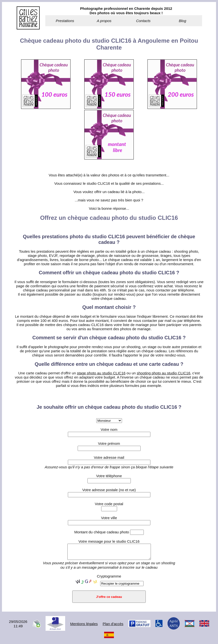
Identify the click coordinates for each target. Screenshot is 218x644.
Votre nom (109, 429)
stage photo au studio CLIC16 (101, 373)
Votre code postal (109, 504)
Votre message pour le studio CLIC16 (109, 541)
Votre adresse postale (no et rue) (109, 490)
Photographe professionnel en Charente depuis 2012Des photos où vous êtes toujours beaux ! (126, 11)
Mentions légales (84, 627)
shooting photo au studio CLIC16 (163, 373)
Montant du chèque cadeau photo (109, 532)
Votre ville (109, 518)
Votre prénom (109, 443)
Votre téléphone (109, 476)
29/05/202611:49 (18, 627)
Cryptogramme (109, 579)
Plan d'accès (113, 627)
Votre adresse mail (109, 457)
